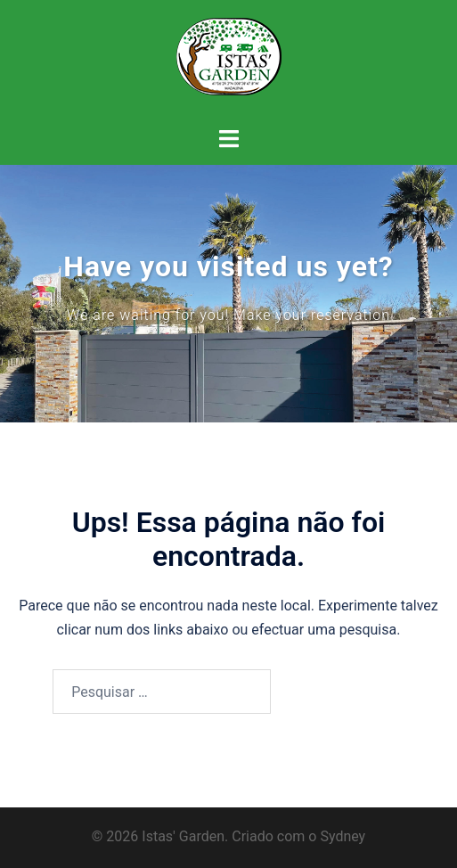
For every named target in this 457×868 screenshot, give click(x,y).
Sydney (343, 836)
